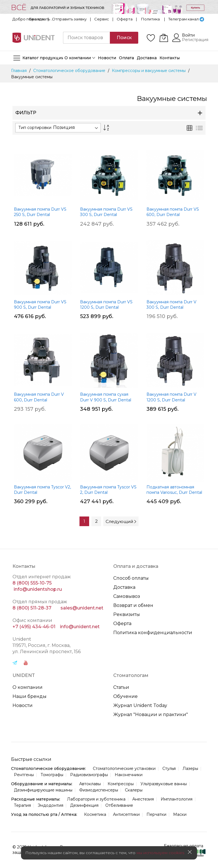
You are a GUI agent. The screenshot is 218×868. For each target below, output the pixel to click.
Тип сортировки (35, 128)
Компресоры (121, 784)
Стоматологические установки (124, 769)
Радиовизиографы (89, 775)
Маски (180, 814)
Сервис (102, 19)
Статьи (121, 687)
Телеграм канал (184, 19)
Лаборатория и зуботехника (96, 799)
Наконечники (129, 775)
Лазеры (190, 769)
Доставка (124, 587)
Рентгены (24, 775)
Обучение (125, 696)
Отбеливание (119, 805)
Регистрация (195, 40)
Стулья (169, 769)
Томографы (52, 775)
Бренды (37, 19)
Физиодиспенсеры (99, 790)
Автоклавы (90, 784)
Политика (150, 19)
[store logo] (33, 38)
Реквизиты (127, 614)
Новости (23, 705)
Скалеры (134, 790)
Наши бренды (30, 696)
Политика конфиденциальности (153, 633)
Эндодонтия (51, 805)
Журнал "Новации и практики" (151, 714)
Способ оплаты (131, 578)
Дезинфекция (84, 805)
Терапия (22, 805)
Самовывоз (127, 596)
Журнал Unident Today (140, 705)
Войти (188, 35)
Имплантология (177, 799)
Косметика (95, 814)
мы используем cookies (160, 853)
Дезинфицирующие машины (43, 790)
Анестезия (143, 799)
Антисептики (126, 814)
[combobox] (87, 38)
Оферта (125, 19)
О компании (28, 687)
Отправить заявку (69, 19)
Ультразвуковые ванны (164, 784)
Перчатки (156, 814)
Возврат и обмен (133, 605)
